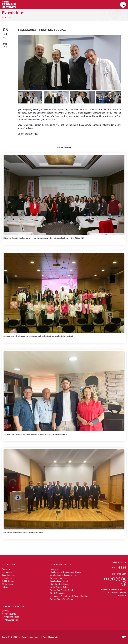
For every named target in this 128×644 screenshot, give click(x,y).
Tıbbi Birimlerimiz (9, 575)
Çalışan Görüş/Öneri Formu (62, 599)
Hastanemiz (7, 572)
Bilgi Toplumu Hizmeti (59, 581)
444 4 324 (7, 17)
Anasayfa (6, 569)
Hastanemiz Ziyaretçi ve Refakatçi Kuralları (69, 596)
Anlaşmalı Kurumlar (58, 578)
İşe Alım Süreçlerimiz (11, 620)
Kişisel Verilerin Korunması (61, 584)
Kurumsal (54, 569)
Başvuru (6, 611)
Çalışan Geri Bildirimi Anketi (62, 590)
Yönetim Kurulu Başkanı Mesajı (63, 575)
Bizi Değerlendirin (57, 593)
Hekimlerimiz (7, 578)
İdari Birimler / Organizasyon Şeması (65, 572)
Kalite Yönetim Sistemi (59, 587)
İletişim (5, 587)
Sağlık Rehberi (8, 581)
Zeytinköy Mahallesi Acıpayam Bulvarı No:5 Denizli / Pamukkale (113, 592)
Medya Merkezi (9, 584)
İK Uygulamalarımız (10, 617)
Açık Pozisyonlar (9, 614)
